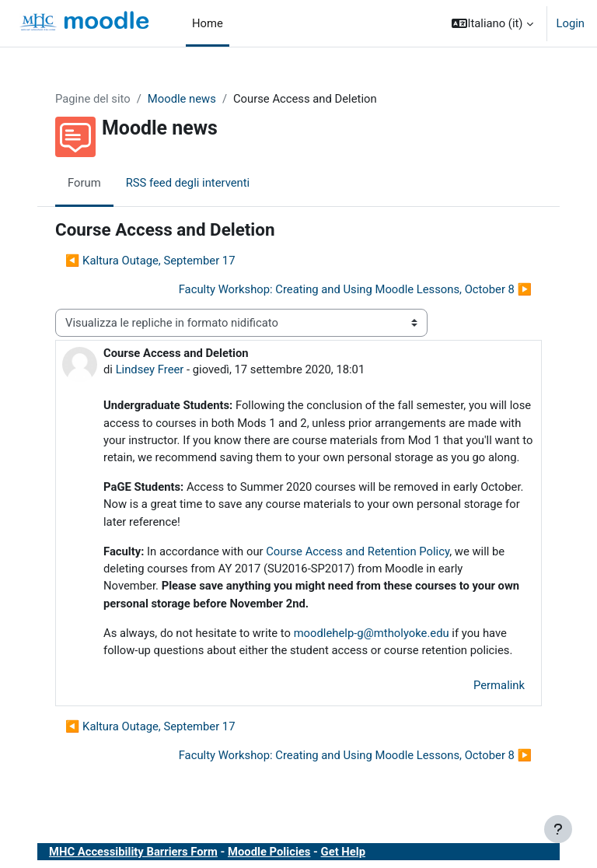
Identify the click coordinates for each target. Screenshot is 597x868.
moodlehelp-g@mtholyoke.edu (372, 633)
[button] (492, 23)
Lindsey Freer (150, 369)
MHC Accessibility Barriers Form (133, 852)
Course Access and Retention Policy (358, 551)
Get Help (343, 852)
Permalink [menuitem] (499, 685)
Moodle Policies (269, 852)
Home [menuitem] (208, 23)
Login (571, 23)
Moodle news (182, 99)
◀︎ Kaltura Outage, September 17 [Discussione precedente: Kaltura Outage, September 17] (150, 261)
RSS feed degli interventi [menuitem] (188, 183)
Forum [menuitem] (84, 183)
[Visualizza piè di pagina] (558, 829)
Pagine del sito (93, 99)
